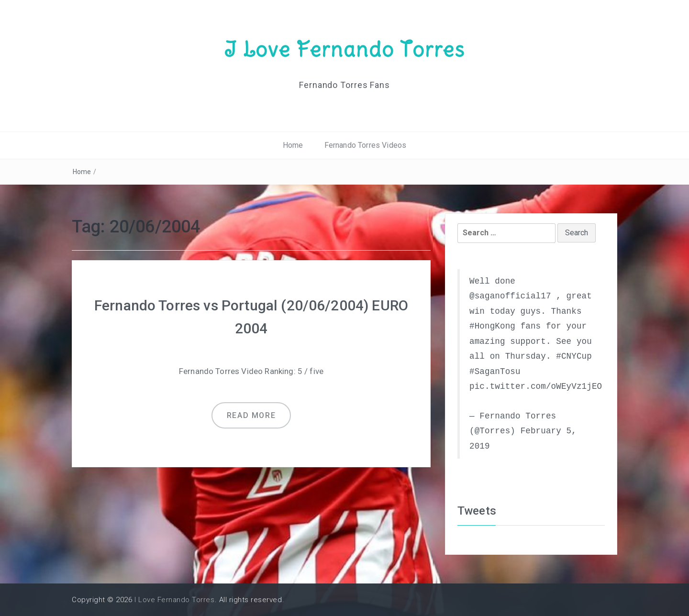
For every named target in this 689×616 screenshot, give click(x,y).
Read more (251, 415)
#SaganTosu (495, 372)
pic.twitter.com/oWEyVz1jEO (536, 386)
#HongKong (492, 326)
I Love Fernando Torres (344, 49)
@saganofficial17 (510, 296)
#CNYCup (574, 356)
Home (293, 145)
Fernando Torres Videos (366, 145)
